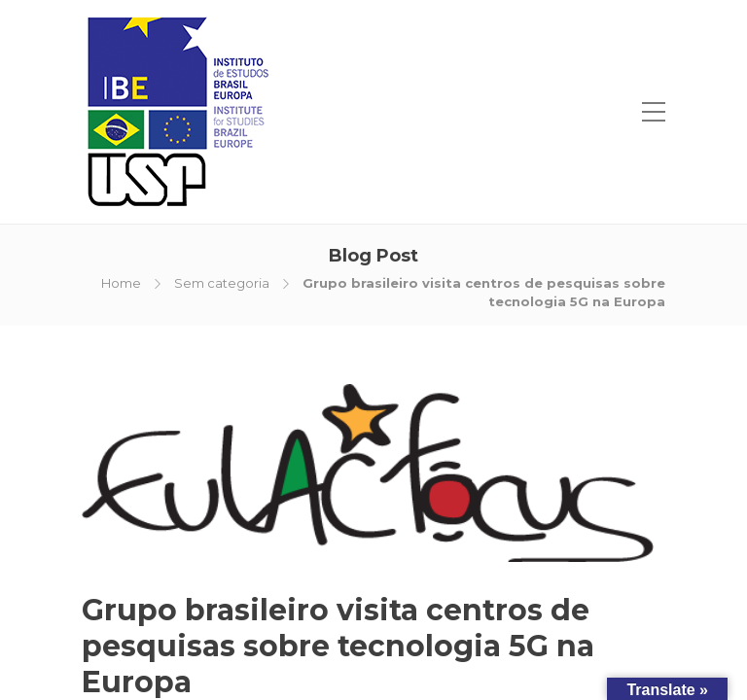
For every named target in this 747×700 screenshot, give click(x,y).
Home (121, 283)
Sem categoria (222, 283)
